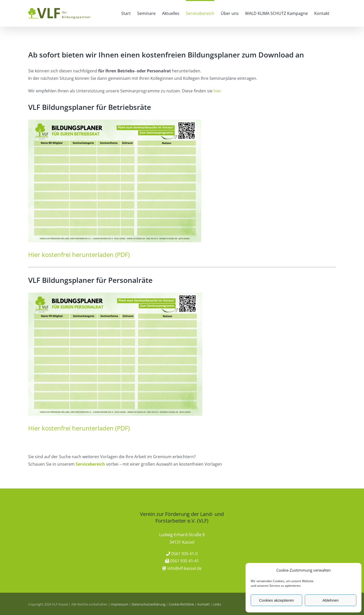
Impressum (119, 604)
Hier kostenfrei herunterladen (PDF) (79, 254)
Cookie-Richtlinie (181, 604)
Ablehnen (331, 600)
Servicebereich (90, 464)
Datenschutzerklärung (148, 604)
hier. (218, 91)
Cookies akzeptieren (277, 600)
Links (217, 604)
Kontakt (204, 604)
